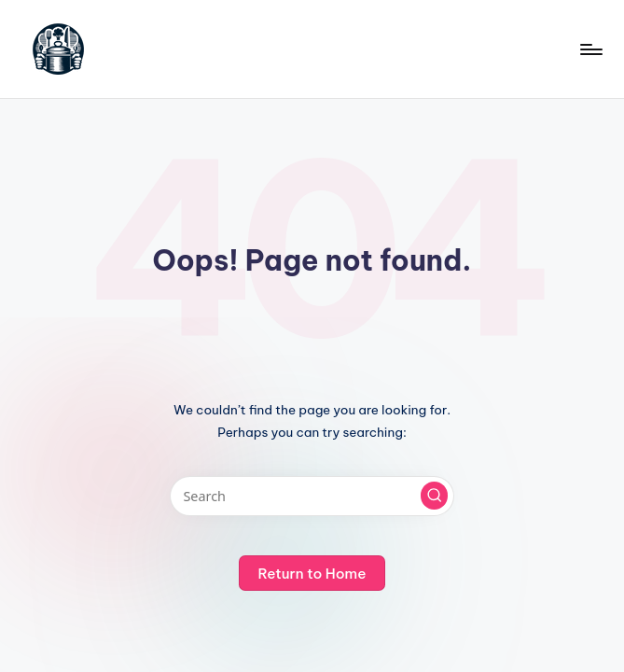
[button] (435, 496)
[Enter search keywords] (312, 496)
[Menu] (590, 49)
